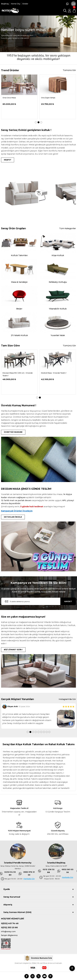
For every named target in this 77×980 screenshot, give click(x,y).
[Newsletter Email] (39, 601)
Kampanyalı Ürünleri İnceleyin (17, 511)
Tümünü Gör (69, 70)
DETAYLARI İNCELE (13, 517)
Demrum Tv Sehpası (49, 98)
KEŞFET (8, 160)
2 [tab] (39, 122)
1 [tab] (36, 122)
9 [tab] (49, 732)
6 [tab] (41, 732)
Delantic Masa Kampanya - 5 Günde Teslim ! (17, 374)
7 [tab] (44, 732)
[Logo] (10, 11)
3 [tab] (41, 122)
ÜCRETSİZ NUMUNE (13, 432)
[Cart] (74, 11)
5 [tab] (39, 732)
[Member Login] (70, 11)
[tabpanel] (19, 97)
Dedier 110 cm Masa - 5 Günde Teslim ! (57, 373)
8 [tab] (47, 732)
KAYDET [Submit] (68, 601)
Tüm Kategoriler (68, 228)
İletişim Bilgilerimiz (9, 935)
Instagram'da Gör (67, 699)
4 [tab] (36, 732)
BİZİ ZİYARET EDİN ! (13, 650)
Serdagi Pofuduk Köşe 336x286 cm (17, 98)
